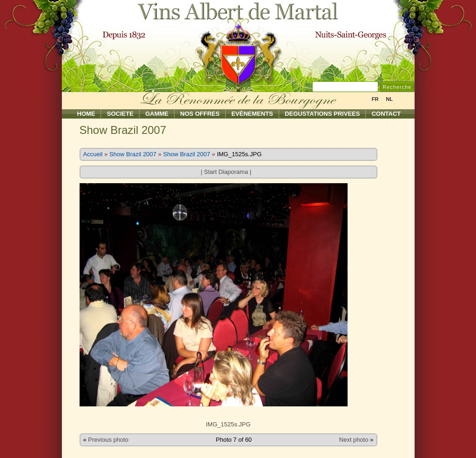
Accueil (93, 154)
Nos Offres (200, 114)
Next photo (354, 440)
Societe (120, 114)
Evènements (252, 114)
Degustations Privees (322, 114)
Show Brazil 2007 (133, 154)
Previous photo (108, 440)
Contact (386, 114)
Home (86, 114)
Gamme (157, 114)
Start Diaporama (226, 172)
